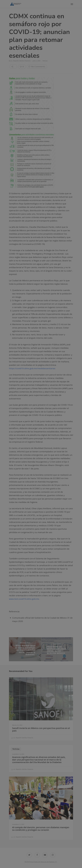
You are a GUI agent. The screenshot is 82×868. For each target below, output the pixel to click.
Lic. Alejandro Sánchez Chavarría (21, 61)
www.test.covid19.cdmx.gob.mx (24, 599)
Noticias (45, 61)
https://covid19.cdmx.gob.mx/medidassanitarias (32, 368)
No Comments (37, 66)
